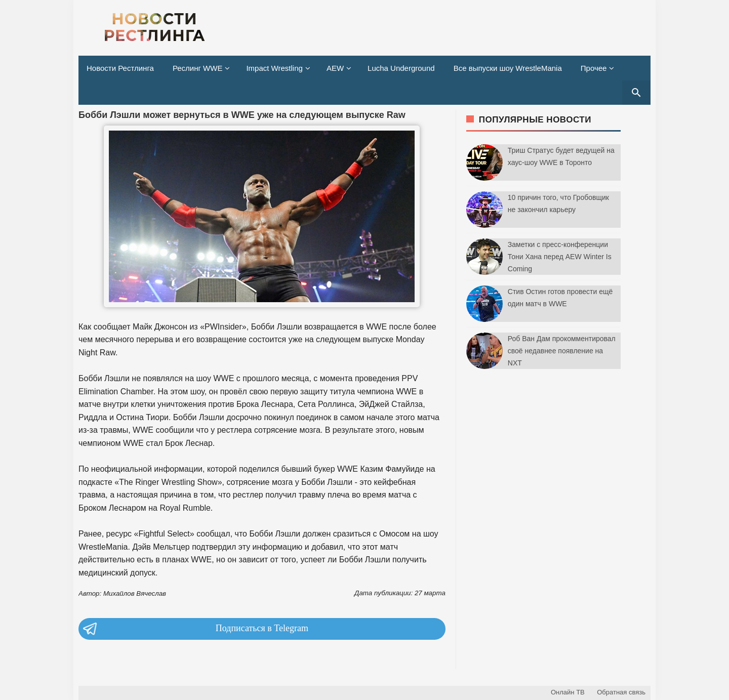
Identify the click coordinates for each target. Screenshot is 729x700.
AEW (335, 68)
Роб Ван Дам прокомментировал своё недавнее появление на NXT (562, 351)
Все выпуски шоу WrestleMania (508, 68)
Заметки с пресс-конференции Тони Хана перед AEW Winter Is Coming (560, 257)
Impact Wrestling (274, 68)
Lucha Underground (401, 68)
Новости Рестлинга (120, 68)
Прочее (594, 68)
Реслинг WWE (198, 68)
